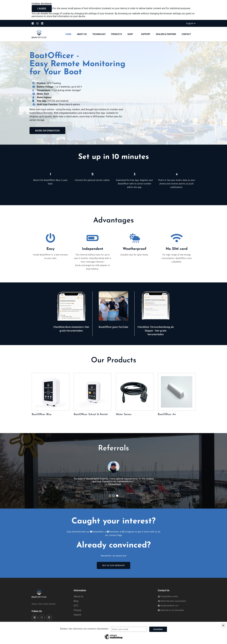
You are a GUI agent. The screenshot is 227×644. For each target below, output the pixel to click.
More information (47, 131)
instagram (129, 532)
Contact (186, 34)
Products (117, 34)
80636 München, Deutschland (172, 601)
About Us (82, 34)
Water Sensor (124, 414)
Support (146, 34)
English (191, 23)
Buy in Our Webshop (113, 565)
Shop (131, 34)
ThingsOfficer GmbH (168, 596)
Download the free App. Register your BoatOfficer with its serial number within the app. (135, 184)
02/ (113, 496)
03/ (110, 496)
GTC (76, 606)
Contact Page (116, 535)
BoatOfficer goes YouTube (113, 327)
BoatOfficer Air (167, 414)
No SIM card (177, 249)
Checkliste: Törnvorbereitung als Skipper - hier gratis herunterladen (156, 331)
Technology (99, 34)
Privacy (78, 610)
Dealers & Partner (166, 34)
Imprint (78, 615)
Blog (76, 601)
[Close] (223, 625)
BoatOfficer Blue (42, 414)
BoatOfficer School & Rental (91, 414)
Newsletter (97, 532)
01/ (117, 496)
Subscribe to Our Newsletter (171, 610)
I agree (42, 9)
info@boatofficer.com (168, 606)
